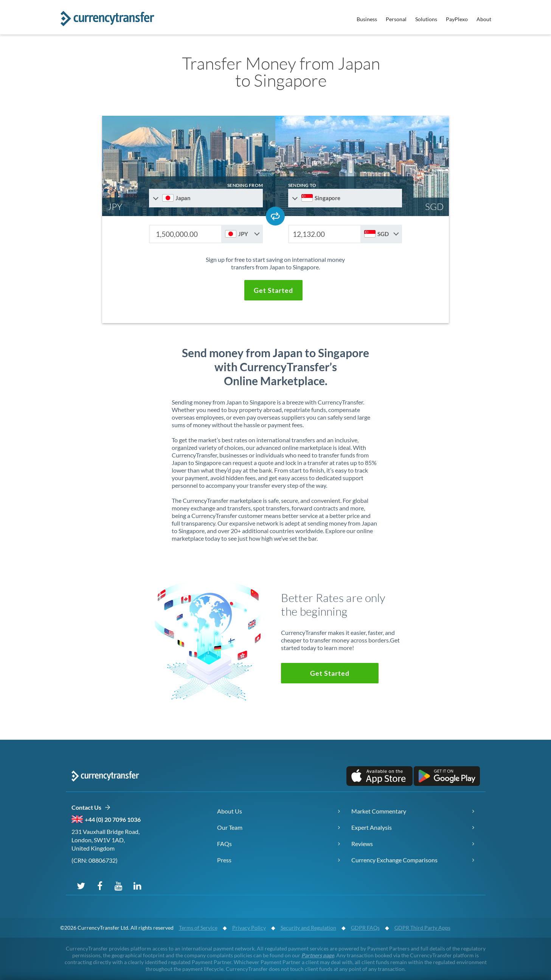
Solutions (426, 19)
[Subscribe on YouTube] (119, 885)
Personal (396, 19)
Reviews (362, 844)
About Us (230, 811)
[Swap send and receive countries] (275, 216)
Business (367, 19)
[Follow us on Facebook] (100, 885)
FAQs (224, 844)
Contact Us (91, 808)
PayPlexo (457, 19)
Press (224, 860)
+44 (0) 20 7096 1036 (113, 819)
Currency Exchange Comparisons (394, 860)
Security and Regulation (308, 928)
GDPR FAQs (365, 928)
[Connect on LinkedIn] (138, 885)
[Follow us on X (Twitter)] (81, 885)
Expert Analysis (372, 827)
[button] (273, 290)
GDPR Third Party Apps (422, 928)
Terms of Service (198, 928)
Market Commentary (379, 811)
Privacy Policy (249, 928)
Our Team (230, 827)
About (484, 19)
